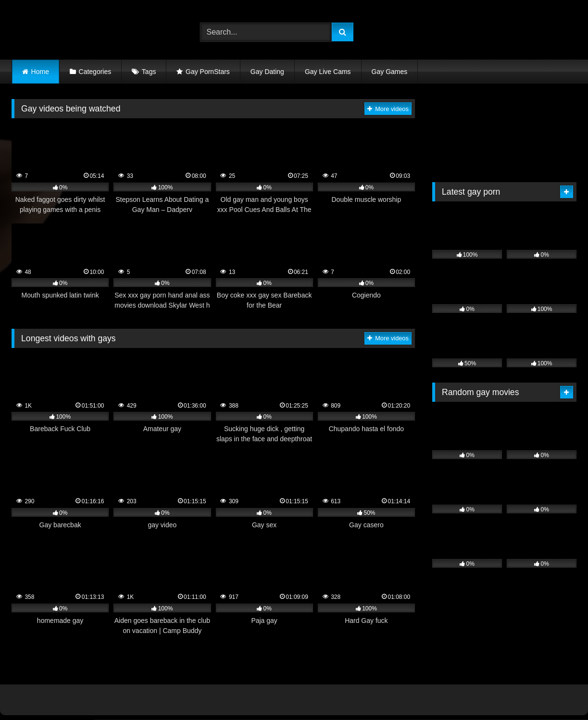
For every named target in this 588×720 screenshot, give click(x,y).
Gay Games (390, 72)
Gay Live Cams (328, 72)
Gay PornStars (208, 72)
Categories (95, 72)
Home (40, 72)
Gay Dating (267, 72)
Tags (149, 72)
